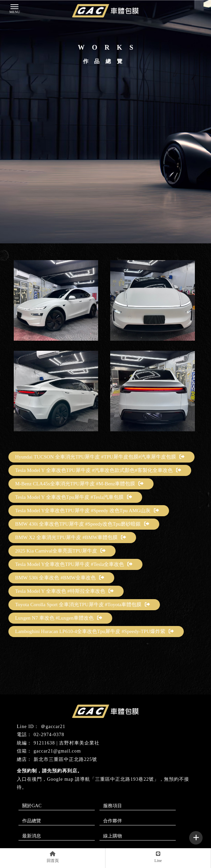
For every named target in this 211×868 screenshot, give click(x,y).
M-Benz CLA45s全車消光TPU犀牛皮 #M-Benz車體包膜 (79, 484)
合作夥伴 (113, 821)
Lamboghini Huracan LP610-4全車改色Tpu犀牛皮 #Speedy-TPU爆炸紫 (94, 631)
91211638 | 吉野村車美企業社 (67, 743)
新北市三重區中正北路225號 (65, 759)
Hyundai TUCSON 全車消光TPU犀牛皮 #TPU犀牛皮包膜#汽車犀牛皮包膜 (100, 457)
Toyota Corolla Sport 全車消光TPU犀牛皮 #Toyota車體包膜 (82, 605)
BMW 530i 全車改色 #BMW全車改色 (60, 578)
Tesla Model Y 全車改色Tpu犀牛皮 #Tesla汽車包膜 (74, 497)
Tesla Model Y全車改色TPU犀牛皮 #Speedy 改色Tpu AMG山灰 (87, 511)
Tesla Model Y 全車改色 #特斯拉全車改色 (64, 591)
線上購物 (113, 836)
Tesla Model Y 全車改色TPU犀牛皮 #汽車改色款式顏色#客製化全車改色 (98, 470)
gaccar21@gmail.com (57, 751)
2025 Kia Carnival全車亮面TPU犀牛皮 (60, 551)
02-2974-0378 (49, 735)
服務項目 (113, 806)
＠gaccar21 (53, 727)
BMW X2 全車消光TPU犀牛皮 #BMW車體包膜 (71, 537)
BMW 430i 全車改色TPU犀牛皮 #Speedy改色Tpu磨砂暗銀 (82, 524)
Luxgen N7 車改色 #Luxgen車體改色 (59, 618)
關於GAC (32, 806)
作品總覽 (32, 821)
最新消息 (32, 836)
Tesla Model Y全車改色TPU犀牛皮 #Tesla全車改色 (74, 564)
